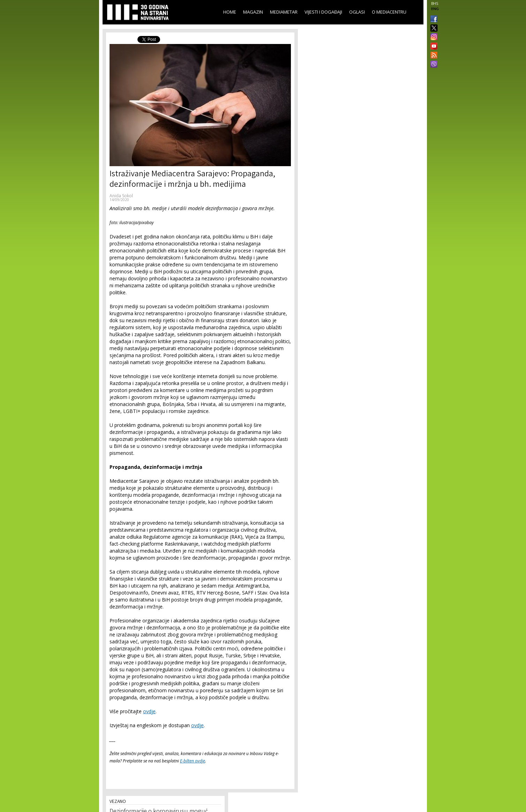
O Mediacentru (389, 12)
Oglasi (357, 12)
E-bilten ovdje (193, 761)
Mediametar (284, 12)
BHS (435, 3)
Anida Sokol (121, 196)
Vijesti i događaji (323, 12)
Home (230, 12)
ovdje (149, 711)
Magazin (253, 12)
